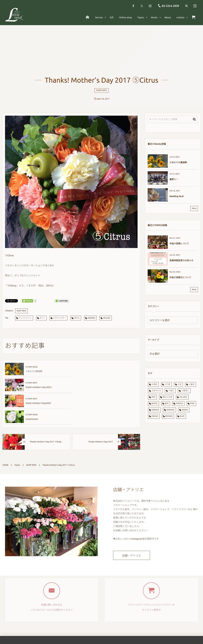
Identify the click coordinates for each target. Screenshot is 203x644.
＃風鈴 (154, 384)
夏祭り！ (174, 179)
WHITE (155, 404)
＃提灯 (171, 391)
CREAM (155, 416)
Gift (73, 638)
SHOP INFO (102, 90)
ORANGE (91, 318)
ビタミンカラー (59, 318)
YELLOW (107, 318)
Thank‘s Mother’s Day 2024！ (106, 371)
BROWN (169, 416)
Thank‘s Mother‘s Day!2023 (38, 387)
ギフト (42, 318)
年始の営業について (179, 244)
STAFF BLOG (32, 367)
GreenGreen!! (98, 387)
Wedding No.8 (176, 196)
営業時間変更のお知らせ (181, 261)
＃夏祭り (185, 391)
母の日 (77, 318)
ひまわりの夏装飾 (34, 371)
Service (74, 630)
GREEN (185, 410)
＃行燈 (167, 384)
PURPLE (179, 404)
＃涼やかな (156, 391)
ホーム (74, 622)
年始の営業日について (180, 278)
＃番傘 (191, 384)
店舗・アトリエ (132, 529)
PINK (192, 404)
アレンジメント (25, 318)
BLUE (182, 416)
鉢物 (153, 397)
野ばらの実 (167, 397)
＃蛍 (179, 384)
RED (167, 404)
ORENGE (155, 410)
